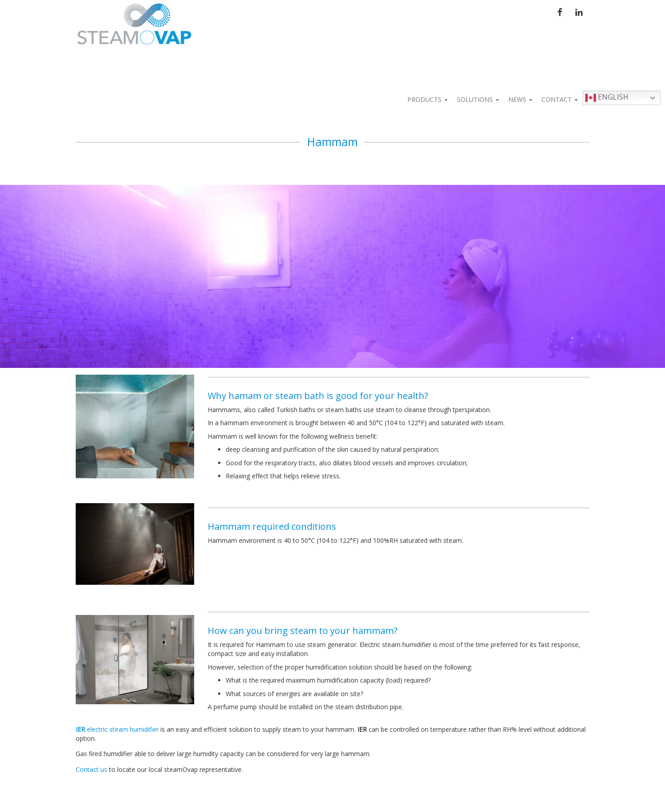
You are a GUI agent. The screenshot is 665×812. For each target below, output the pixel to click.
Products (428, 99)
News (520, 99)
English (607, 98)
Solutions (478, 99)
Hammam (332, 142)
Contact (560, 99)
